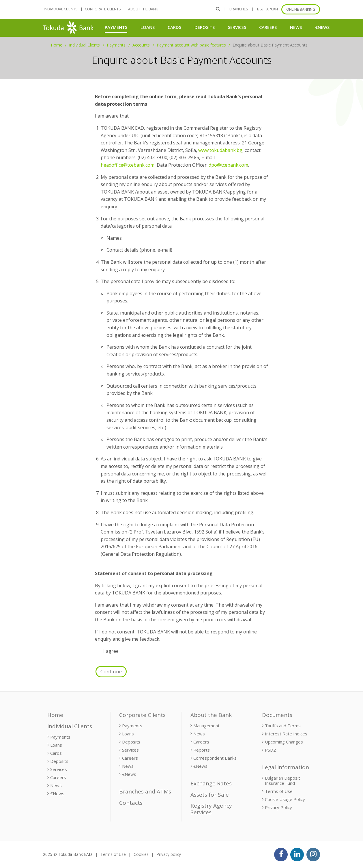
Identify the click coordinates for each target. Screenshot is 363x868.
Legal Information (286, 767)
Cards (174, 27)
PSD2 (270, 750)
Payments (116, 27)
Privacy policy (169, 854)
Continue (111, 671)
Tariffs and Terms (283, 726)
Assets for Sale (210, 795)
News (296, 27)
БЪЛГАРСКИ (267, 9)
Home (57, 45)
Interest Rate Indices (286, 734)
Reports (202, 750)
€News (322, 27)
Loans (148, 27)
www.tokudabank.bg (220, 150)
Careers (268, 27)
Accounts (141, 45)
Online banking (301, 9)
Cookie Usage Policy (285, 799)
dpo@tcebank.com (228, 165)
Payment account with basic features (191, 45)
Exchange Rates (211, 783)
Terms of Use (279, 791)
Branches (239, 9)
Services (237, 27)
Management (206, 726)
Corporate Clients (103, 9)
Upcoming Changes (284, 742)
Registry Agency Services (211, 809)
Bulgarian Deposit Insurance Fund (282, 780)
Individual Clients (61, 9)
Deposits (205, 27)
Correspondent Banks (215, 758)
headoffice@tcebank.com (128, 165)
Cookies (141, 854)
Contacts (131, 803)
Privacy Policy (278, 807)
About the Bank (143, 9)
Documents (277, 715)
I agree (107, 651)
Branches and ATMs (145, 791)
